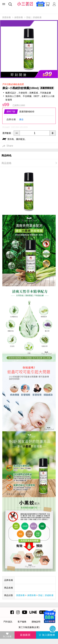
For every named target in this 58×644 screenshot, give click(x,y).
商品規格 (6, 163)
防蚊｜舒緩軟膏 (46, 595)
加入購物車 (47, 635)
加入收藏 (7, 635)
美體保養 (20, 595)
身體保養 (32, 595)
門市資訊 (8, 622)
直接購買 (25, 635)
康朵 (21, 119)
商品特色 (6, 155)
